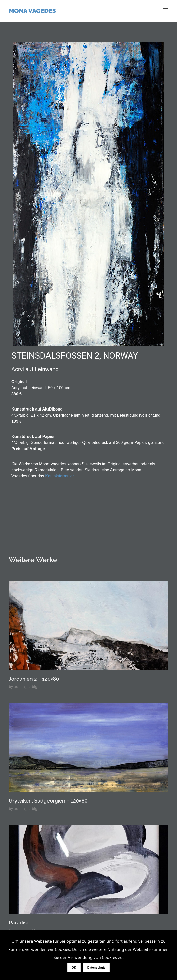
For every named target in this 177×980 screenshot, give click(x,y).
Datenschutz (96, 968)
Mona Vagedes (32, 11)
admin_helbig (26, 687)
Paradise (19, 923)
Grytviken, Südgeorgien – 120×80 (48, 801)
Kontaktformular (59, 476)
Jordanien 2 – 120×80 (34, 679)
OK (74, 968)
